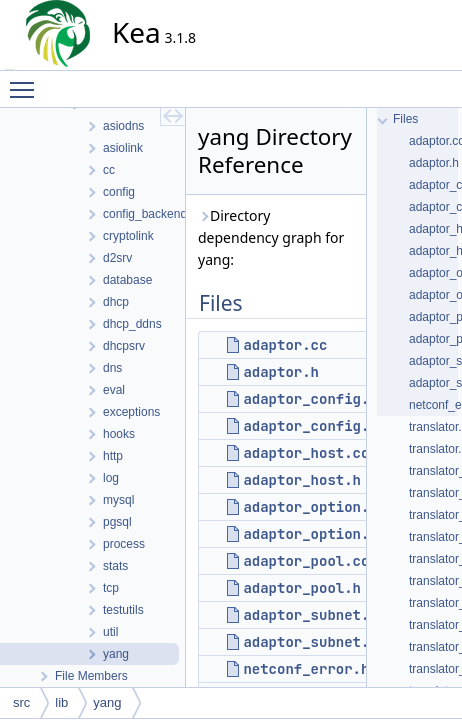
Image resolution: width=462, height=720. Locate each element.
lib (61, 702)
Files (405, 119)
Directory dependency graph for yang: (271, 237)
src (21, 702)
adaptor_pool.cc (306, 561)
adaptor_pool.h (302, 588)
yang (107, 702)
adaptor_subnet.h (310, 642)
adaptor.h (281, 372)
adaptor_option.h (310, 534)
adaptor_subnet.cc (314, 615)
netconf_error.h (306, 669)
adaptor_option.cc (314, 507)
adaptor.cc (285, 345)
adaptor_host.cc (306, 453)
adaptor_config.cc (314, 399)
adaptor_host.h (302, 480)
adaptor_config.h (310, 426)
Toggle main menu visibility (27, 81)
